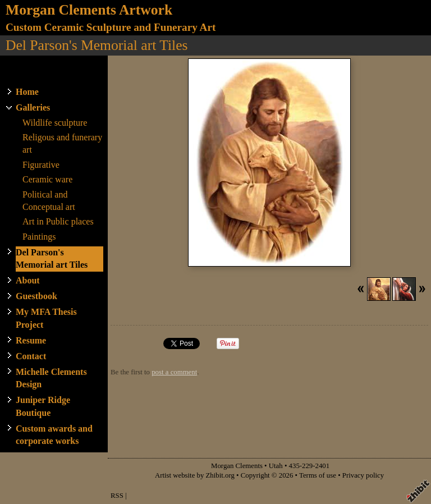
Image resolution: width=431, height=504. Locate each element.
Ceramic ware (47, 179)
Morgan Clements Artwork (89, 10)
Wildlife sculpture (55, 123)
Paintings (39, 237)
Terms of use (318, 475)
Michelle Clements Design (51, 378)
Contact (31, 356)
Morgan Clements (237, 466)
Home (27, 92)
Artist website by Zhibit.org (195, 475)
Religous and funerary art (62, 143)
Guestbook (36, 296)
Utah (276, 466)
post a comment (174, 372)
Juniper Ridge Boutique (43, 406)
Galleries (33, 107)
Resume (31, 340)
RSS (117, 496)
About (28, 280)
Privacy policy (363, 475)
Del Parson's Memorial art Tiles (52, 258)
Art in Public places (58, 221)
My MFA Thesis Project (46, 318)
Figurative (41, 165)
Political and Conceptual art (49, 201)
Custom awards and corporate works (54, 435)
